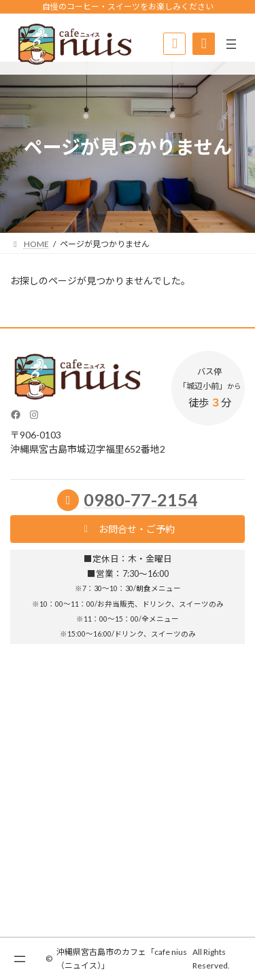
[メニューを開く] (231, 44)
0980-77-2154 (141, 500)
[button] (128, 529)
